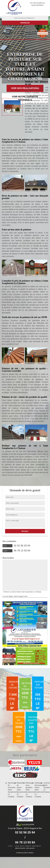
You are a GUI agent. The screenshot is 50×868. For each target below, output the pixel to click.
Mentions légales (25, 848)
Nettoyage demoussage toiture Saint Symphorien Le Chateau (37, 790)
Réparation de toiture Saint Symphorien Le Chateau (19, 790)
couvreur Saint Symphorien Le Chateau (46, 787)
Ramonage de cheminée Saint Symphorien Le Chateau (10, 790)
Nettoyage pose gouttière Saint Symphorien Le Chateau (28, 790)
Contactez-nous (25, 853)
